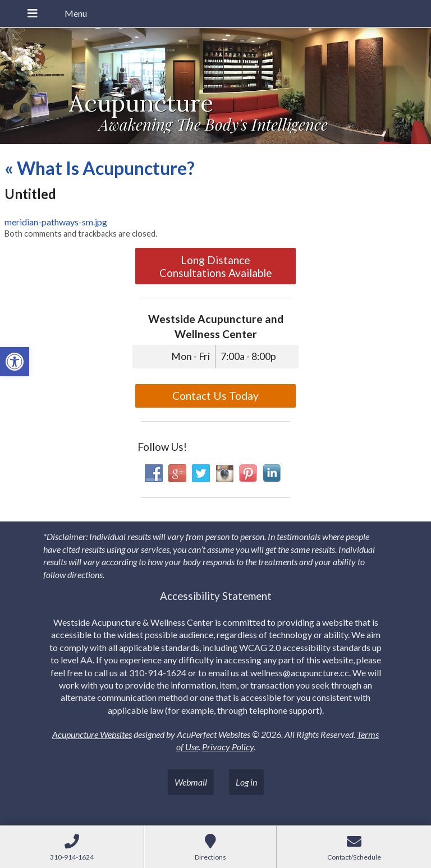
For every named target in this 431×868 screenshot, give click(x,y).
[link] (15, 362)
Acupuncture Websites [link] (92, 734)
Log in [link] (246, 782)
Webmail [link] (191, 782)
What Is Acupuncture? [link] (100, 168)
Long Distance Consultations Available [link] (216, 266)
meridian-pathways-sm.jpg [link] (56, 222)
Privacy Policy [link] (228, 747)
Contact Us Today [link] (215, 396)
